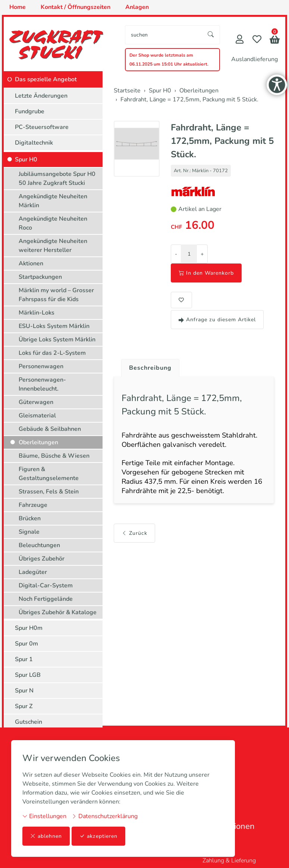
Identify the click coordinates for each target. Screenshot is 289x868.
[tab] (147, 366)
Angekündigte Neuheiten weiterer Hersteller (53, 246)
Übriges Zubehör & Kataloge (58, 612)
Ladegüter (33, 572)
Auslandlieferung (255, 59)
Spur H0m (29, 628)
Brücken (30, 518)
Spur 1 (24, 659)
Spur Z (24, 706)
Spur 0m (26, 644)
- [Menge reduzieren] (176, 254)
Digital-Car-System (46, 585)
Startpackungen (40, 277)
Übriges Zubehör (42, 559)
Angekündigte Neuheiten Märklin (53, 201)
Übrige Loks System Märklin (57, 340)
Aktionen (31, 263)
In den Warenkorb (206, 273)
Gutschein (29, 722)
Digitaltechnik (34, 143)
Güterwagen (36, 402)
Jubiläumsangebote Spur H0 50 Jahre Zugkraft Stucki (57, 179)
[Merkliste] (257, 40)
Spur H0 (26, 160)
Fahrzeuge (33, 505)
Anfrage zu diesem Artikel (217, 320)
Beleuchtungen (39, 545)
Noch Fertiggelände (46, 599)
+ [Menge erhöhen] (202, 254)
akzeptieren (98, 836)
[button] (275, 40)
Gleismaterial (37, 416)
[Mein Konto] (240, 40)
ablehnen (46, 836)
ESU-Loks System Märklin (54, 326)
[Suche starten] (211, 35)
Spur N (24, 691)
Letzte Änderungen (41, 96)
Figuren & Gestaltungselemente (49, 474)
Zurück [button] (134, 533)
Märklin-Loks (37, 313)
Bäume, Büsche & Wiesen (54, 456)
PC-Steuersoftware (42, 127)
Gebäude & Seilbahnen (50, 429)
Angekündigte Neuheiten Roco (53, 223)
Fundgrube (30, 111)
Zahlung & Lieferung (229, 861)
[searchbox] (164, 35)
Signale (29, 532)
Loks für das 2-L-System (52, 353)
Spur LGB (28, 675)
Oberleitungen (38, 442)
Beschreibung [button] (150, 368)
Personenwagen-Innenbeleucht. (42, 384)
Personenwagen (41, 366)
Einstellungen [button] (44, 816)
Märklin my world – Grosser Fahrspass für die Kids (56, 295)
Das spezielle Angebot (46, 79)
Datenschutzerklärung (105, 816)
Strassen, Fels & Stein (49, 492)
